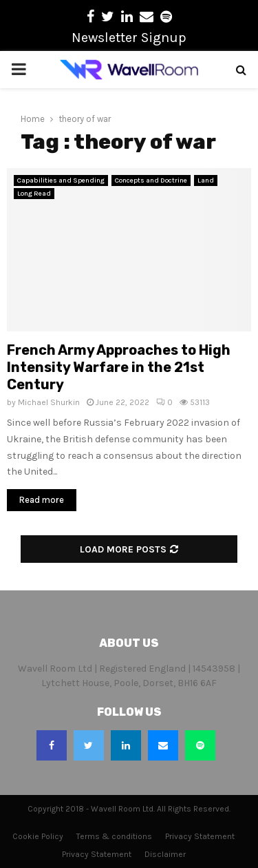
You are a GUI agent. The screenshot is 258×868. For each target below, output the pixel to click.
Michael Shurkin (49, 402)
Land (206, 180)
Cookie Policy (38, 836)
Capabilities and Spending (61, 180)
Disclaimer (165, 854)
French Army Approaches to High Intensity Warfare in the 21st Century (119, 367)
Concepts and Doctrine (151, 180)
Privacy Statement (200, 836)
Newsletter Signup (129, 38)
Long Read (34, 194)
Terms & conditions (114, 836)
